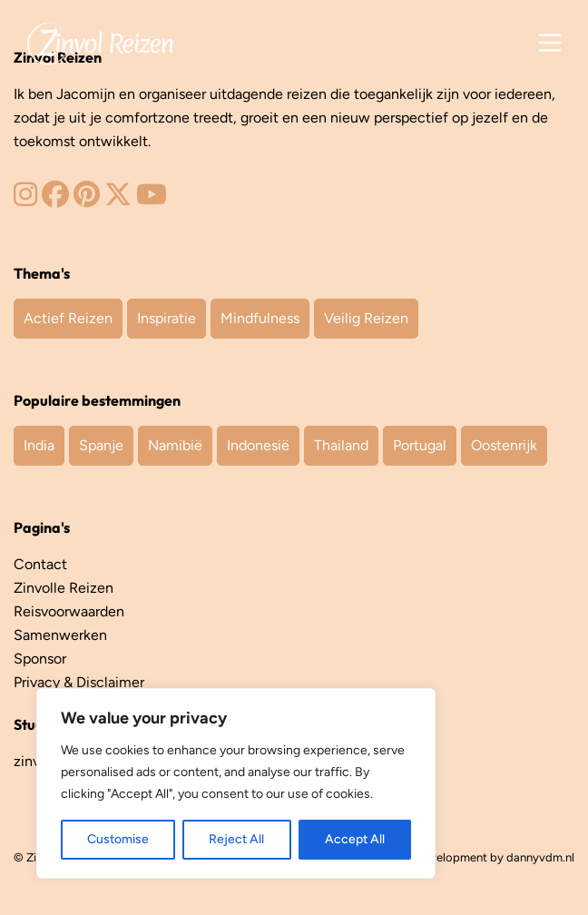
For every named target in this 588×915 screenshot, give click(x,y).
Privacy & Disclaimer (79, 682)
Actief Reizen (68, 318)
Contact (40, 564)
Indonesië (258, 445)
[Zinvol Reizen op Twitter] (118, 199)
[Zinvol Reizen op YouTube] (152, 199)
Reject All (236, 839)
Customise (118, 839)
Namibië (175, 445)
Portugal (420, 445)
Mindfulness (260, 318)
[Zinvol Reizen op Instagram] (25, 199)
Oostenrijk (504, 445)
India (39, 445)
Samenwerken (60, 635)
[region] (236, 783)
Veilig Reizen (366, 318)
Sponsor (40, 659)
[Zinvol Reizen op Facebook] (55, 199)
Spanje (101, 445)
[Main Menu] (549, 43)
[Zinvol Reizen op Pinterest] (87, 199)
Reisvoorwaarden (69, 611)
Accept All (355, 839)
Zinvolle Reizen (64, 588)
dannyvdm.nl (540, 857)
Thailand (341, 445)
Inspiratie (167, 318)
